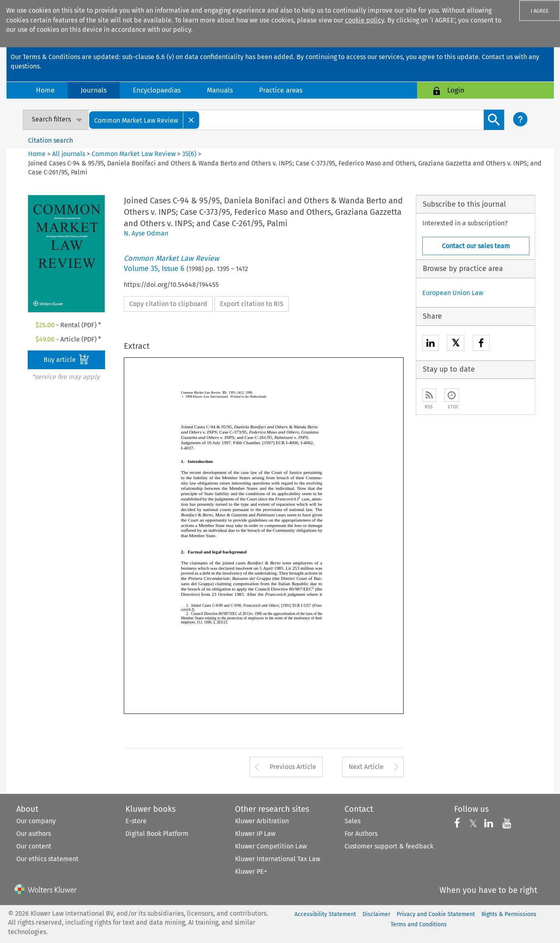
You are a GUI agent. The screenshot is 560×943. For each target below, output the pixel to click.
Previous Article (293, 767)
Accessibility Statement (325, 914)
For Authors (361, 834)
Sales (352, 821)
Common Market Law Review (134, 154)
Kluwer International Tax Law (278, 859)
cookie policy (365, 20)
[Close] (191, 120)
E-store (136, 821)
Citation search (51, 140)
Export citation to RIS (252, 304)
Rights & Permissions (509, 914)
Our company (36, 821)
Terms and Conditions (419, 924)
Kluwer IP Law (255, 834)
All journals (69, 154)
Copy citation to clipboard (168, 304)
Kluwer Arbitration (262, 821)
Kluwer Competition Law (271, 846)
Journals (94, 90)
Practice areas (281, 90)
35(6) (189, 154)
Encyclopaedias (157, 90)
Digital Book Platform (157, 834)
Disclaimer (376, 914)
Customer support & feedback (389, 846)
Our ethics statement (47, 859)
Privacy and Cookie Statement (436, 914)
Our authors (34, 834)
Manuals (220, 90)
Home (45, 90)
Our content (34, 846)
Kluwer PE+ (251, 871)
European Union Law (453, 293)
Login (456, 90)
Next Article (366, 767)
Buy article (66, 359)
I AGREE (540, 11)
